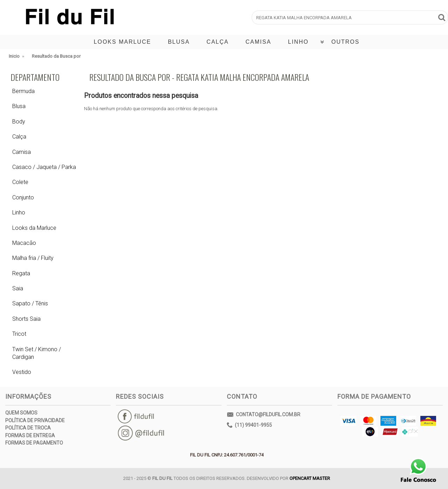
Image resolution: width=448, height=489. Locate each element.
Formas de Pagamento (34, 443)
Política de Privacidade (35, 420)
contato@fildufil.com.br (264, 415)
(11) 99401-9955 (249, 425)
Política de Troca (28, 428)
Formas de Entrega (30, 435)
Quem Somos (21, 413)
